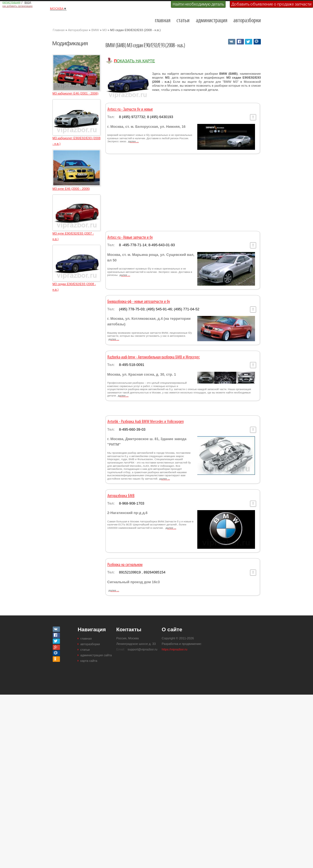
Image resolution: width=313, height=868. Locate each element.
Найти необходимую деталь (198, 4)
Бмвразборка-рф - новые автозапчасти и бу (139, 302)
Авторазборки (78, 30)
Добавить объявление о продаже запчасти (271, 4)
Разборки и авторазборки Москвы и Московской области (80, 18)
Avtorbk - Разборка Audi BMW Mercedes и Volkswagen (146, 422)
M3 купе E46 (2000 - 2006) (71, 189)
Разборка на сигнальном (125, 565)
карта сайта (89, 661)
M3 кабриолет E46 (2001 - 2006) (75, 93)
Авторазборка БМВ (121, 496)
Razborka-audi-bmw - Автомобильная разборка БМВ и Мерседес (154, 357)
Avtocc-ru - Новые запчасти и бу (130, 238)
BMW (95, 30)
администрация (212, 21)
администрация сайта (96, 655)
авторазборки (247, 21)
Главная (59, 30)
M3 (105, 30)
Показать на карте (134, 61)
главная (163, 21)
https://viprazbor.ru (175, 649)
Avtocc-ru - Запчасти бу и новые (130, 109)
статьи (183, 21)
